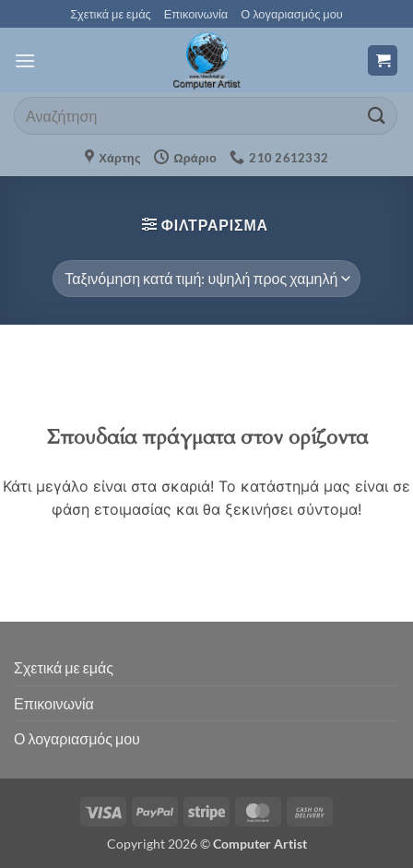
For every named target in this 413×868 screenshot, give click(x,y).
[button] (25, 60)
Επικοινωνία (196, 14)
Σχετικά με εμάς (111, 14)
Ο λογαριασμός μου (292, 14)
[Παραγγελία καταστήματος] (206, 279)
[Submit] (377, 116)
